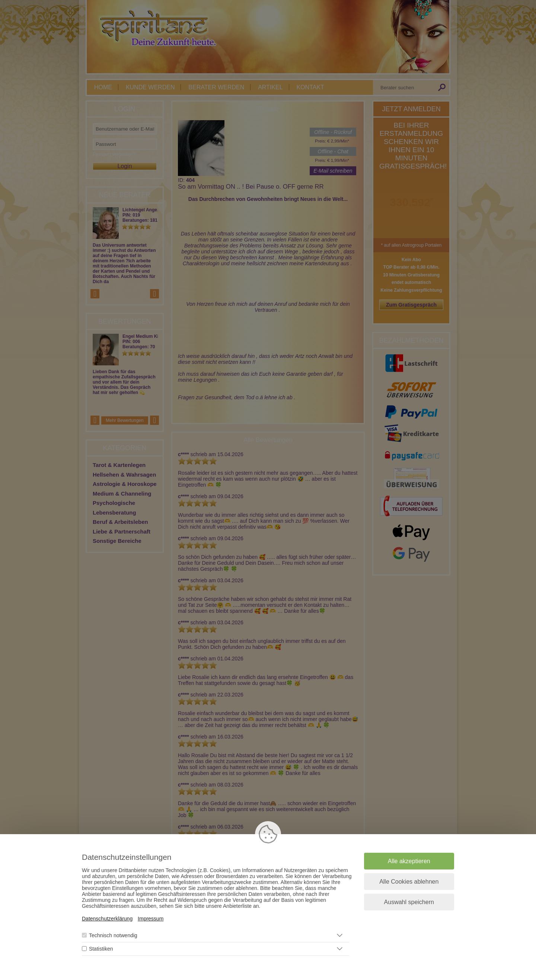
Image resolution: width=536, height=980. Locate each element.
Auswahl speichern (409, 902)
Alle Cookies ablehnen (409, 882)
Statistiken (101, 949)
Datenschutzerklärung (107, 919)
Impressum (151, 919)
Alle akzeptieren (409, 861)
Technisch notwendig (113, 935)
